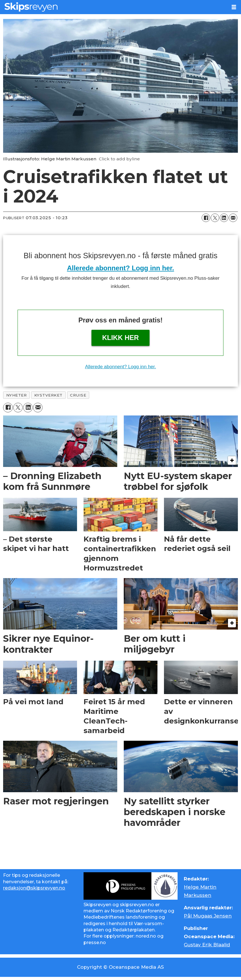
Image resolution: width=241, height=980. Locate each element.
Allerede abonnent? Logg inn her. (120, 268)
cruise (78, 395)
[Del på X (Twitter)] (215, 218)
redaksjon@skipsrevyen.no (34, 888)
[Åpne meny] (234, 7)
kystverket (48, 395)
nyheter (17, 395)
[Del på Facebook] (206, 218)
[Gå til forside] (31, 7)
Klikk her (121, 338)
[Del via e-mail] (233, 218)
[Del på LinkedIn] (224, 218)
